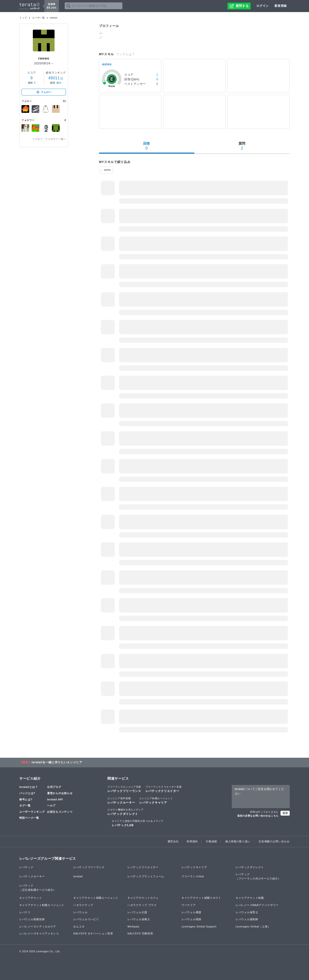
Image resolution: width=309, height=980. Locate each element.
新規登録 (281, 6)
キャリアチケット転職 (250, 898)
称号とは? (26, 799)
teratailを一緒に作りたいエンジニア (57, 762)
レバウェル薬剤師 (247, 919)
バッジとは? (27, 793)
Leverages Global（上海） (253, 926)
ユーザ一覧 (38, 18)
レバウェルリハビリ (86, 919)
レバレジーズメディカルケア (38, 926)
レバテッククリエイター (164, 789)
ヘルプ (51, 805)
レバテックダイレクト (126, 812)
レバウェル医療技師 (32, 919)
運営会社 (173, 841)
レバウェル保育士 (247, 912)
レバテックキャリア (156, 800)
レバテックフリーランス (124, 789)
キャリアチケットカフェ (143, 898)
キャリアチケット (31, 898)
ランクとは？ (126, 54)
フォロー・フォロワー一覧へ (49, 139)
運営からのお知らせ (60, 793)
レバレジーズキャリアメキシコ (39, 933)
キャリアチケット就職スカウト (201, 898)
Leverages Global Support (199, 926)
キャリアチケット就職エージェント (96, 898)
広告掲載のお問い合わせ (274, 841)
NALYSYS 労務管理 (140, 933)
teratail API (55, 799)
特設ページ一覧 (29, 818)
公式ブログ (54, 787)
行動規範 (212, 841)
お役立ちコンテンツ (60, 812)
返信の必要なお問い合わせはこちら (258, 816)
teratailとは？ (29, 787)
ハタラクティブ (83, 905)
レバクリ (25, 912)
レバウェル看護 (191, 912)
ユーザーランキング (32, 812)
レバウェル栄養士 (139, 919)
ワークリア (189, 905)
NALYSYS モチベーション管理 (93, 933)
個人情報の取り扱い (238, 841)
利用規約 (192, 841)
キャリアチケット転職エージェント (42, 905)
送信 (285, 813)
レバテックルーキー (121, 800)
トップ (23, 18)
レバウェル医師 (191, 919)
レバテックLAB (138, 823)
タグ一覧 (25, 805)
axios (107, 170)
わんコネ (79, 926)
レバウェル (81, 912)
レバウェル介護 (137, 912)
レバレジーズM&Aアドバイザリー (257, 905)
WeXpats (133, 926)
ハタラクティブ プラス (142, 905)
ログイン (263, 6)
